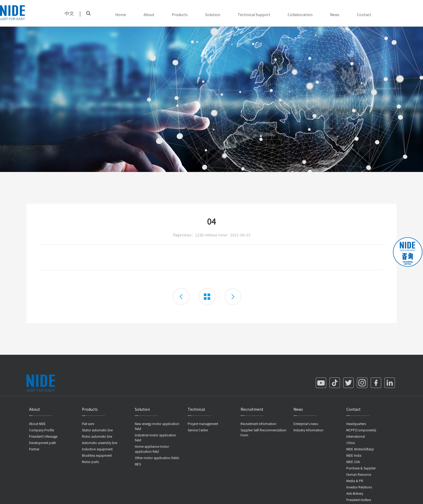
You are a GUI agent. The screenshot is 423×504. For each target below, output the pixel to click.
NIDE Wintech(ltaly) (360, 449)
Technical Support (254, 15)
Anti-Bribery (355, 493)
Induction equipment (97, 449)
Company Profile (42, 430)
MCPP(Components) (361, 430)
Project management (203, 424)
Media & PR (355, 481)
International (356, 436)
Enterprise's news (306, 424)
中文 (69, 13)
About (149, 15)
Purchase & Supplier (361, 468)
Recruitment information (258, 424)
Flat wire (88, 424)
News (335, 15)
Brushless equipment (97, 455)
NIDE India (354, 455)
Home (121, 15)
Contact (364, 15)
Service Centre (198, 430)
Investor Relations (359, 487)
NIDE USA (353, 462)
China (351, 443)
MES (138, 464)
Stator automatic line (97, 430)
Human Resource (359, 474)
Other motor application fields (157, 458)
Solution (213, 15)
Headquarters (356, 424)
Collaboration (300, 15)
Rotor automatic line (97, 436)
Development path (43, 443)
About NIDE (37, 424)
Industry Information (308, 430)
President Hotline (359, 500)
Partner (34, 449)
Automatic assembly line (100, 443)
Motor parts (90, 462)
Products (180, 15)
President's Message (43, 436)
